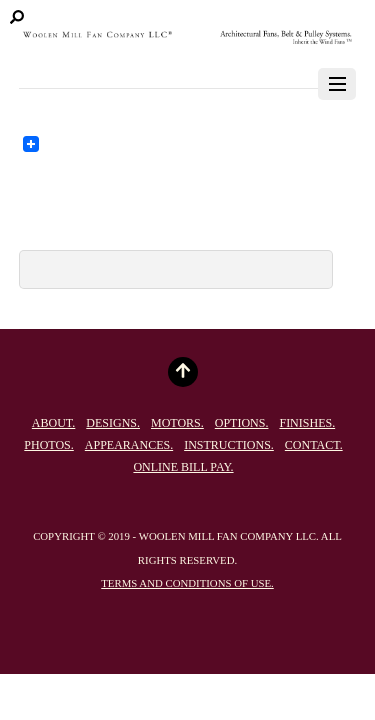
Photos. (48, 445)
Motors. (177, 423)
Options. (242, 423)
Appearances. (129, 445)
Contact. (314, 445)
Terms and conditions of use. (187, 583)
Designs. (113, 423)
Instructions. (229, 445)
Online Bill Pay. (183, 467)
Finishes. (307, 423)
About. (53, 423)
